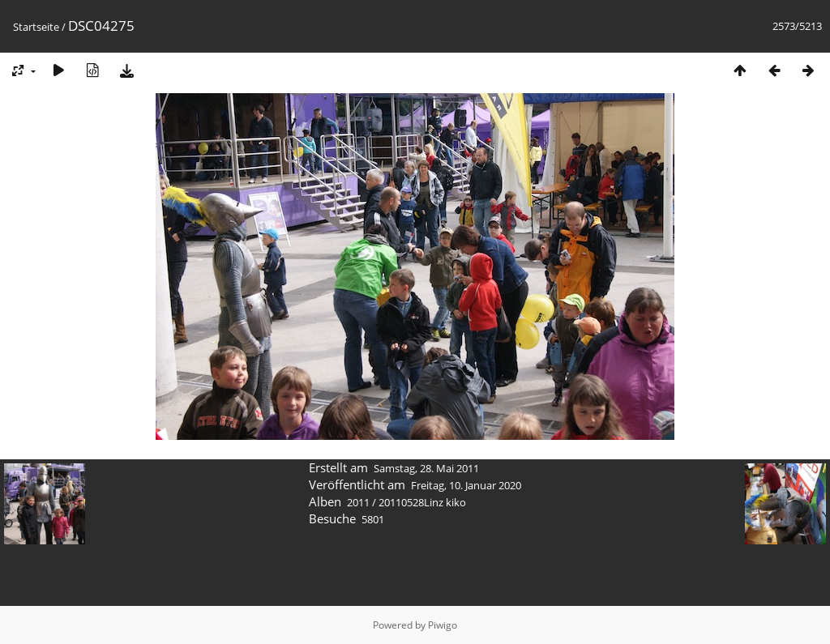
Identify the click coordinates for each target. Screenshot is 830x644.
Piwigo (443, 625)
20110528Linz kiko (422, 502)
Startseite (36, 27)
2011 (358, 502)
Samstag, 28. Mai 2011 (426, 468)
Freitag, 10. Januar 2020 (466, 485)
